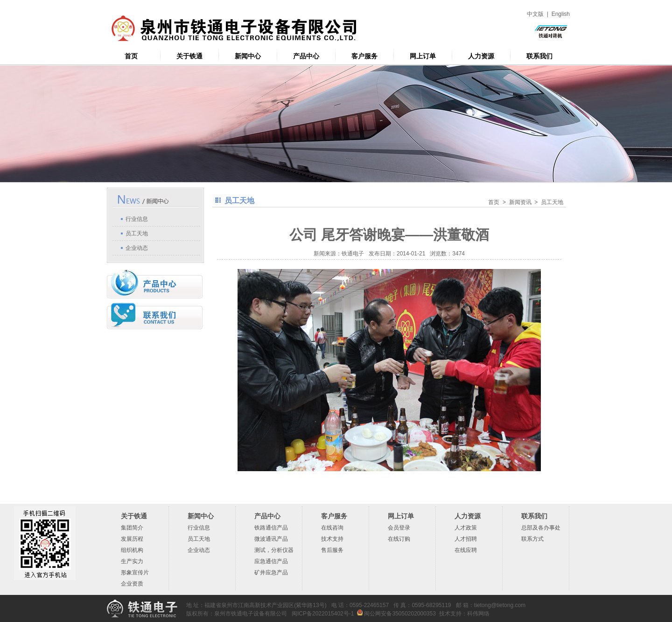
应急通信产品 (271, 561)
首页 (131, 56)
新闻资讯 (520, 202)
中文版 (535, 14)
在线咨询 (332, 528)
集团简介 (132, 528)
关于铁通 (189, 56)
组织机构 (132, 550)
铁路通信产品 (271, 528)
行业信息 (137, 219)
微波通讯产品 (271, 539)
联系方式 (532, 539)
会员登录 (399, 528)
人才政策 (466, 528)
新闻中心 (248, 56)
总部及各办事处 (541, 528)
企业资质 (132, 584)
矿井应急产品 (271, 573)
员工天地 (137, 233)
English (561, 14)
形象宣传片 (135, 573)
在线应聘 (466, 550)
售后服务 (332, 550)
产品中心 (306, 56)
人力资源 (481, 56)
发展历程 (132, 539)
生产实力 (132, 561)
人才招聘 (466, 539)
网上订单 (423, 56)
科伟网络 (478, 614)
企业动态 (137, 248)
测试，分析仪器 (274, 550)
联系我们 (539, 56)
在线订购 (399, 539)
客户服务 (364, 56)
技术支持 (332, 539)
